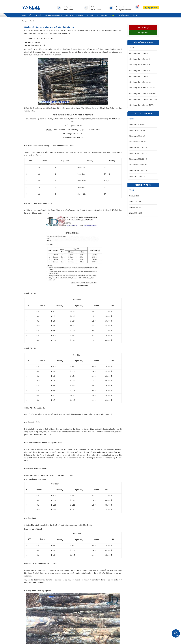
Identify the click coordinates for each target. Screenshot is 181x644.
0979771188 (96, 10)
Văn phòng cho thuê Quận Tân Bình (142, 88)
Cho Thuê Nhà (102, 15)
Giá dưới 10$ (134, 196)
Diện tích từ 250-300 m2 (138, 165)
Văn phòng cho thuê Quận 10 (140, 82)
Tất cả (132, 48)
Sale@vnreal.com (124, 10)
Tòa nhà (90, 15)
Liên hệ (135, 15)
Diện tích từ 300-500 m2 (138, 171)
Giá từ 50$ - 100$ (136, 213)
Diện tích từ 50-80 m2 (137, 136)
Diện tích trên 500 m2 (137, 176)
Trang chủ (27, 15)
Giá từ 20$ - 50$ (135, 207)
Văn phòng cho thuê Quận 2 (139, 59)
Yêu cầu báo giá (143, 28)
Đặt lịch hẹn (143, 33)
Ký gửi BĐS (153, 8)
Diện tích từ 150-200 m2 (138, 153)
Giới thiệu (38, 15)
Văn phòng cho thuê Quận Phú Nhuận (143, 94)
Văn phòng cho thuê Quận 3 (139, 65)
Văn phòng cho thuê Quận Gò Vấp (142, 105)
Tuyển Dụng (124, 15)
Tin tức (113, 15)
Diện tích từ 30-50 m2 (137, 130)
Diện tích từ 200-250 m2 (138, 159)
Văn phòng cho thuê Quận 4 (139, 71)
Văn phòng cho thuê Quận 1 (139, 53)
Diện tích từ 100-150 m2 (138, 148)
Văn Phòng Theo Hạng (74, 15)
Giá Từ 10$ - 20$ (135, 202)
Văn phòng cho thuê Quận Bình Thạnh (143, 99)
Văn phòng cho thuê (53, 15)
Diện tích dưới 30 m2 (137, 125)
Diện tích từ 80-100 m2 (138, 142)
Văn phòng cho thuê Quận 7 (139, 76)
